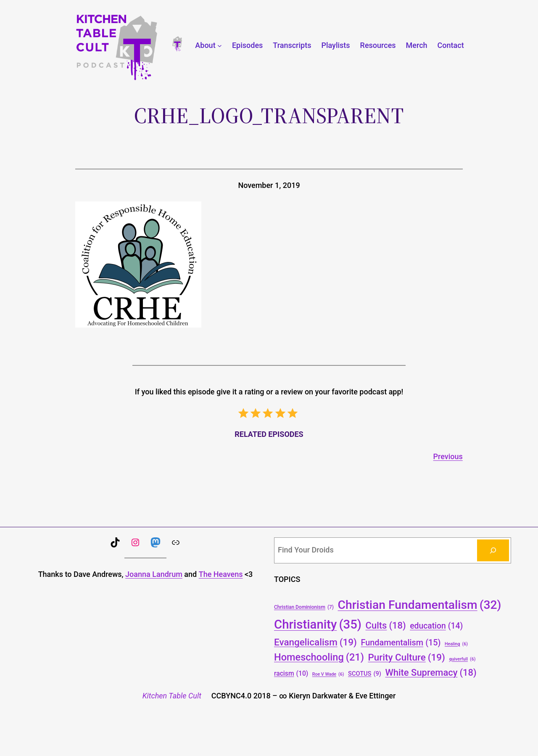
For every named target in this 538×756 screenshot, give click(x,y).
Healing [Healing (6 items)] (456, 644)
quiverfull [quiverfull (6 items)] (462, 659)
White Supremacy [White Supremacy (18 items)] (431, 673)
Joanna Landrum (154, 574)
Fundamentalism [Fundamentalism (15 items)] (401, 643)
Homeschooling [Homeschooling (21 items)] (319, 658)
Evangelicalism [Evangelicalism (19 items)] (315, 642)
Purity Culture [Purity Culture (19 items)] (406, 657)
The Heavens (221, 574)
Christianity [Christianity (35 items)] (318, 625)
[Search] (493, 550)
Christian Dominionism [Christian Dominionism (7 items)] (304, 607)
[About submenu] (220, 46)
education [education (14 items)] (436, 626)
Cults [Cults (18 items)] (386, 625)
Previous (448, 456)
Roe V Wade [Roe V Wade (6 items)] (328, 674)
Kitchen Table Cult (172, 696)
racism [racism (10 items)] (291, 673)
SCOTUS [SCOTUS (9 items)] (365, 674)
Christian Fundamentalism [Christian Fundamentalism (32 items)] (420, 605)
